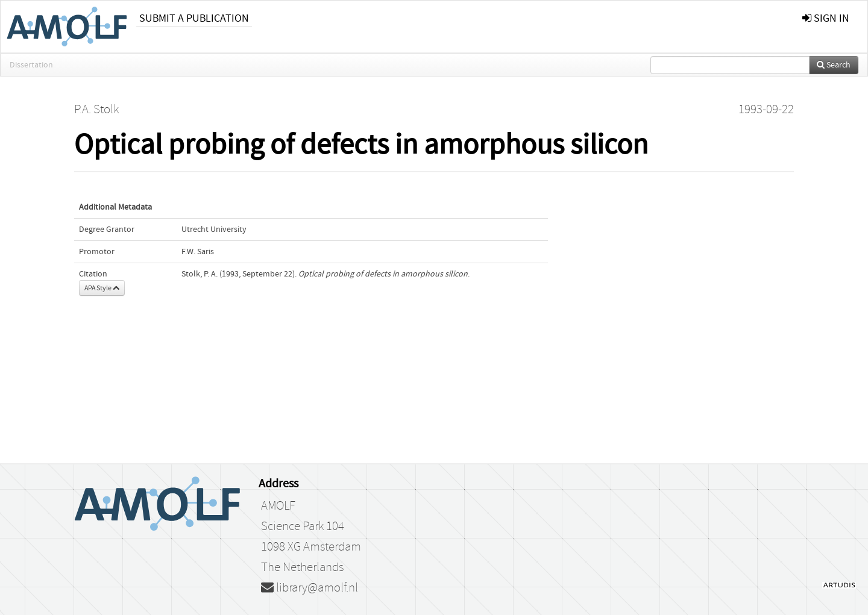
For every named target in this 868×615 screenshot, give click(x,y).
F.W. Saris (198, 252)
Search (834, 65)
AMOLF (278, 506)
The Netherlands (302, 567)
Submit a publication (194, 18)
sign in (826, 18)
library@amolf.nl (310, 588)
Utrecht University (214, 229)
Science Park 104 (303, 526)
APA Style (102, 288)
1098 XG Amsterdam (311, 547)
